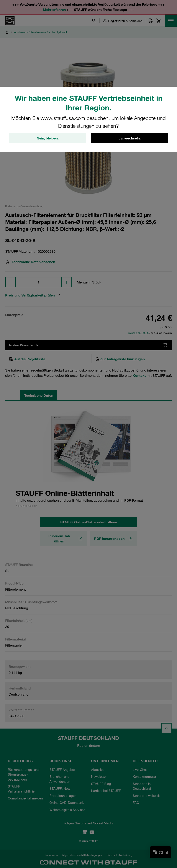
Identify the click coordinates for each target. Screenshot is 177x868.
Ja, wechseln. (130, 138)
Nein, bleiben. (48, 138)
